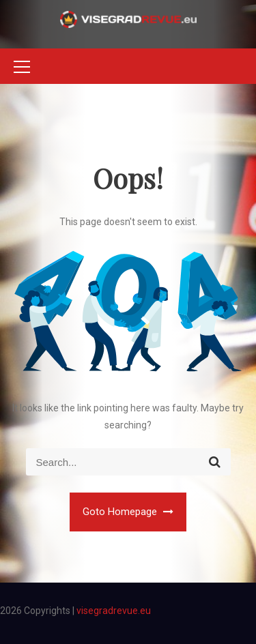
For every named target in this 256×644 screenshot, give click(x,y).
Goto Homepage (128, 512)
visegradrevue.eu (114, 611)
